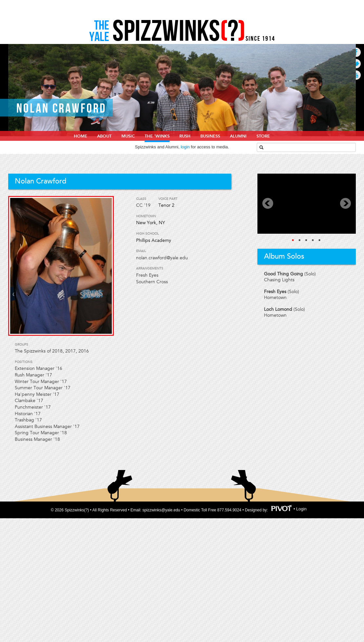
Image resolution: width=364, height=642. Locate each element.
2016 (84, 351)
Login (301, 509)
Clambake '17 (29, 401)
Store (263, 136)
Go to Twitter (356, 64)
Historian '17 (28, 414)
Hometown (275, 298)
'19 (147, 205)
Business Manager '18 (37, 439)
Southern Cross (152, 282)
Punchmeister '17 (33, 407)
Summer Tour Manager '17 (43, 388)
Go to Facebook (356, 52)
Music (128, 136)
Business (210, 136)
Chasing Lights (279, 280)
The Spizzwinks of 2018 (39, 351)
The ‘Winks (157, 136)
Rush (185, 136)
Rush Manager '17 (33, 375)
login (185, 147)
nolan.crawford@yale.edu (162, 258)
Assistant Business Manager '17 (47, 427)
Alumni (238, 136)
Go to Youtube (356, 75)
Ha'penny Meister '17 (37, 394)
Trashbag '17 (28, 420)
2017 (71, 351)
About (104, 136)
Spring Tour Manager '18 (41, 433)
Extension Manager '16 (39, 368)
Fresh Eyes (147, 275)
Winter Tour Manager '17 (41, 382)
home (81, 136)
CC (139, 205)
